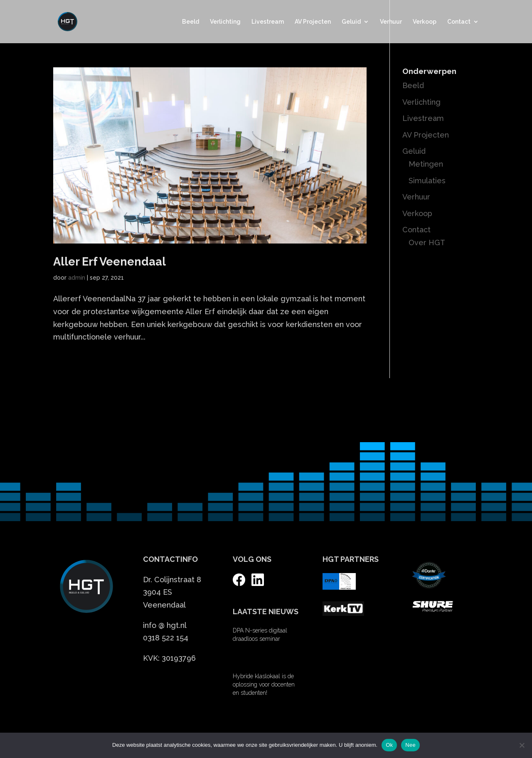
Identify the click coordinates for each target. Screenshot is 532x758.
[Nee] (522, 745)
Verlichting (225, 22)
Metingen (426, 164)
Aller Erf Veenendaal (110, 262)
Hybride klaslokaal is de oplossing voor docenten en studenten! (264, 684)
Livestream (268, 22)
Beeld (191, 22)
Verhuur (391, 22)
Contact (459, 22)
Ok (389, 745)
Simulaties (427, 181)
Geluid (351, 22)
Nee (410, 745)
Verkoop (425, 22)
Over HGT (427, 242)
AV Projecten (313, 22)
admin (77, 278)
